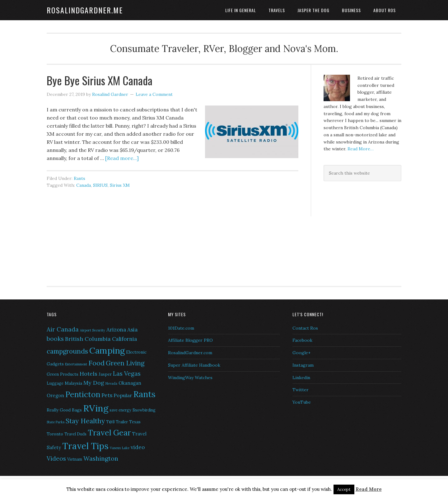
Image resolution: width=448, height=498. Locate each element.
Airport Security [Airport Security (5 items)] (93, 330)
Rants (79, 178)
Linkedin (301, 378)
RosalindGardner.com (190, 353)
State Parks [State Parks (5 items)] (56, 422)
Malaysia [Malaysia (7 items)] (73, 383)
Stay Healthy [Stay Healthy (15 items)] (85, 421)
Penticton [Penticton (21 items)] (83, 394)
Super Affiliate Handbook (194, 365)
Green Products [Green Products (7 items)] (63, 374)
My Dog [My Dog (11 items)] (94, 383)
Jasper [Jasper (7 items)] (105, 374)
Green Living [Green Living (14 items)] (125, 363)
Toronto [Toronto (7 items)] (55, 434)
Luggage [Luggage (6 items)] (55, 383)
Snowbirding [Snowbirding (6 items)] (144, 410)
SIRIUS (100, 185)
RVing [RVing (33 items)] (96, 408)
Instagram (303, 365)
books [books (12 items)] (55, 339)
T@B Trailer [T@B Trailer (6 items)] (117, 422)
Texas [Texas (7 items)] (135, 422)
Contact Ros (305, 328)
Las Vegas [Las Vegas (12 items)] (127, 374)
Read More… (361, 149)
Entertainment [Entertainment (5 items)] (76, 364)
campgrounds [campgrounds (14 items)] (67, 351)
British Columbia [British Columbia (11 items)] (88, 339)
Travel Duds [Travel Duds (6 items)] (75, 434)
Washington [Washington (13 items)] (101, 458)
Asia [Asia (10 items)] (132, 330)
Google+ (301, 353)
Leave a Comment (154, 94)
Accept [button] (344, 489)
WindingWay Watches (190, 378)
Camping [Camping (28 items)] (107, 350)
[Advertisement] (362, 233)
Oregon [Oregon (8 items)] (55, 395)
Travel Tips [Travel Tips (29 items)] (85, 446)
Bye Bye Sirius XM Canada (100, 80)
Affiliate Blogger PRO (190, 340)
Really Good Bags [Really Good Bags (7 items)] (64, 410)
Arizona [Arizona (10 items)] (116, 330)
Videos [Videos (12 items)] (56, 458)
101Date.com (181, 328)
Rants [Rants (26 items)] (145, 394)
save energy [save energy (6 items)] (120, 410)
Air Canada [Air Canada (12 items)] (63, 329)
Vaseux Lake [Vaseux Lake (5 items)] (120, 448)
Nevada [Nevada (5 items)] (111, 383)
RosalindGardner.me (85, 10)
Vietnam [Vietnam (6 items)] (75, 459)
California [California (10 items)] (124, 339)
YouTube (302, 402)
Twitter (301, 390)
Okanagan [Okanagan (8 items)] (130, 383)
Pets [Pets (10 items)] (107, 395)
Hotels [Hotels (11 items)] (89, 374)
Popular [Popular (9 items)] (123, 395)
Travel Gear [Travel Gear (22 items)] (109, 433)
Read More (369, 489)
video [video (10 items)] (138, 447)
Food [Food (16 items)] (96, 363)
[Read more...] (122, 158)
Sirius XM (120, 185)
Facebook (302, 340)
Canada (84, 185)
